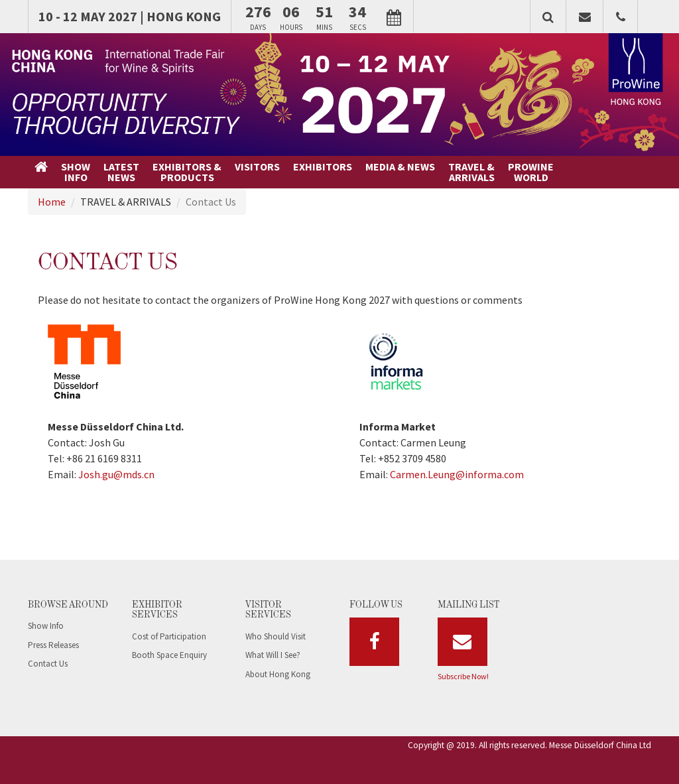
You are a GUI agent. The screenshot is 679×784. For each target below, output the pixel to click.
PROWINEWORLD (531, 172)
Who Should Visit (276, 636)
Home (52, 202)
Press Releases (53, 645)
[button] (548, 17)
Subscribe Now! (463, 676)
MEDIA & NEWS (400, 166)
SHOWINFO (76, 172)
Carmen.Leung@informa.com (457, 474)
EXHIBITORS (323, 166)
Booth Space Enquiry (169, 655)
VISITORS (257, 166)
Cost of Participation (169, 636)
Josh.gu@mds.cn (116, 474)
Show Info (46, 626)
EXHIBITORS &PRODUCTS (187, 172)
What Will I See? (273, 655)
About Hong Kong (278, 674)
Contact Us (48, 664)
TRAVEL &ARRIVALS (471, 172)
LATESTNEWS (121, 172)
